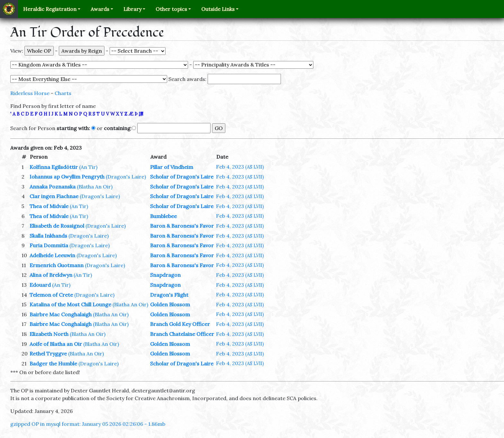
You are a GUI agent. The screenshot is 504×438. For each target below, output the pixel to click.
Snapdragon (165, 275)
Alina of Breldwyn (51, 275)
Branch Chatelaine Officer (182, 334)
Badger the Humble (53, 364)
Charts (63, 93)
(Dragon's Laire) (126, 177)
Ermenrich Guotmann (57, 265)
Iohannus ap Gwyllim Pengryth (67, 177)
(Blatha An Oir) (95, 187)
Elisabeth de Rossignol (57, 226)
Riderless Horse (30, 93)
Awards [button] (100, 9)
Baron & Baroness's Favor (182, 226)
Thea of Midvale (49, 206)
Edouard (40, 285)
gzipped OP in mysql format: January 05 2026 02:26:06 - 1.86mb (88, 424)
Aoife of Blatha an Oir (56, 344)
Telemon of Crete (51, 295)
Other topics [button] (171, 9)
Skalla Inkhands (48, 236)
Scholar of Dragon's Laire (182, 177)
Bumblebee (163, 216)
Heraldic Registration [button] (50, 9)
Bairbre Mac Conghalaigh (61, 314)
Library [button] (132, 9)
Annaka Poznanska (53, 187)
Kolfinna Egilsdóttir (54, 167)
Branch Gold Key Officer (180, 324)
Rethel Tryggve (48, 354)
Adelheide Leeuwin (52, 255)
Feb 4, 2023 (240, 167)
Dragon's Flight (169, 295)
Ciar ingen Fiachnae (54, 196)
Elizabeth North (49, 334)
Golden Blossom (170, 304)
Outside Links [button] (218, 9)
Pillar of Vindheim (172, 167)
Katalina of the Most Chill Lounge (70, 304)
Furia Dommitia (49, 245)
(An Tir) (88, 167)
